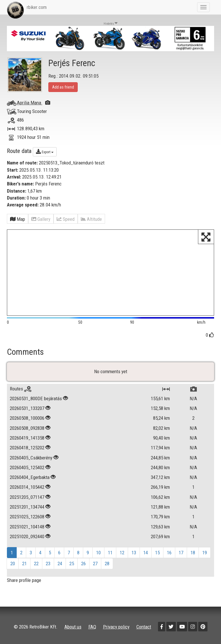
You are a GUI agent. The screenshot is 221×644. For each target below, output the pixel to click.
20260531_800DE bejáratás (36, 398)
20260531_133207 (27, 408)
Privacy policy (116, 627)
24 (60, 563)
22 (36, 563)
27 (95, 563)
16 (169, 553)
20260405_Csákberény (31, 458)
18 (193, 553)
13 (134, 553)
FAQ (92, 627)
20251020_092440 (27, 536)
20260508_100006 (27, 418)
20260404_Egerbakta (30, 477)
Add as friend (63, 87)
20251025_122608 (27, 517)
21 (24, 563)
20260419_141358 (27, 438)
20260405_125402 (27, 467)
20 (13, 563)
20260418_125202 (27, 448)
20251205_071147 (27, 497)
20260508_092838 (27, 428)
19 (205, 553)
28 (107, 563)
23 (48, 563)
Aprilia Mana (34, 103)
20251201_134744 (27, 507)
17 (181, 553)
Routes (21, 389)
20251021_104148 (27, 527)
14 (146, 553)
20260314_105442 (27, 487)
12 (122, 553)
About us (73, 627)
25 (72, 563)
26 (83, 563)
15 (157, 553)
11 (110, 553)
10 (98, 553)
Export (45, 152)
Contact (144, 627)
